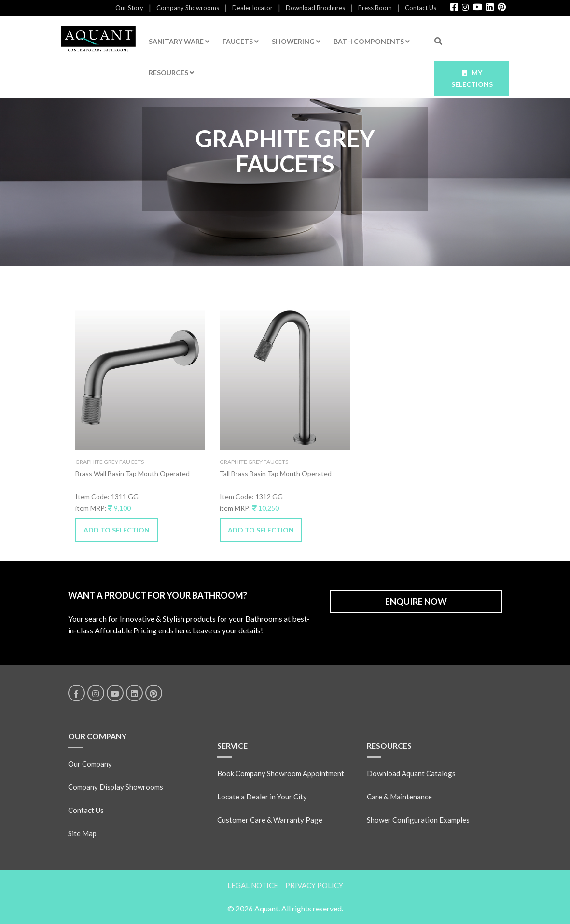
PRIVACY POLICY (314, 885)
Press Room (375, 8)
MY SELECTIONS (472, 78)
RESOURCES (171, 73)
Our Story (129, 8)
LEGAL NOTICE (253, 885)
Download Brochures (315, 8)
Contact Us (421, 8)
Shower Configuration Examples (418, 820)
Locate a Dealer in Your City (262, 797)
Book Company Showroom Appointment (281, 773)
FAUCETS (241, 41)
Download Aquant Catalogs (411, 773)
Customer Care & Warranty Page (270, 820)
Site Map (82, 833)
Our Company (90, 764)
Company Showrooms (188, 8)
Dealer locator (252, 8)
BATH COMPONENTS (372, 41)
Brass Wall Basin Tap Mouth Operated (132, 473)
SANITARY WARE (179, 41)
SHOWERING (296, 41)
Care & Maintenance (399, 797)
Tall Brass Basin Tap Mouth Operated (276, 473)
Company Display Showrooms (116, 787)
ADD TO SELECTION (117, 530)
